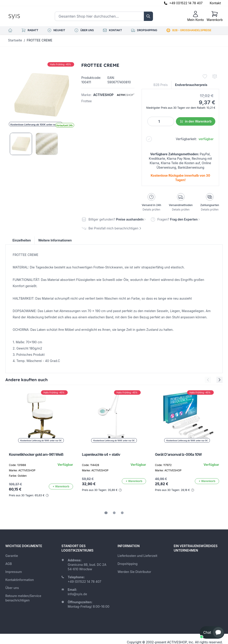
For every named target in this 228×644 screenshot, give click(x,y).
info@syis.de (77, 594)
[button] (212, 632)
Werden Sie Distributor (134, 572)
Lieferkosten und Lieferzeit (137, 556)
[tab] (106, 513)
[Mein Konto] (196, 16)
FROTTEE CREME (40, 40)
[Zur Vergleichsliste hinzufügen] (215, 76)
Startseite (15, 40)
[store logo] (24, 16)
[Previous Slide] (208, 380)
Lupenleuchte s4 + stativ (101, 454)
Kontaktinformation (20, 580)
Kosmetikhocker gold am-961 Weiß (36, 454)
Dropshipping (128, 564)
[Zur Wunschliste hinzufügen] (205, 76)
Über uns (12, 588)
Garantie (12, 556)
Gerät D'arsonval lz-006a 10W (178, 454)
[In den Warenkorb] (61, 487)
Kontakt (215, 3)
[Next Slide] (220, 380)
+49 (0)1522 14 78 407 (186, 3)
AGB (9, 564)
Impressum (14, 572)
